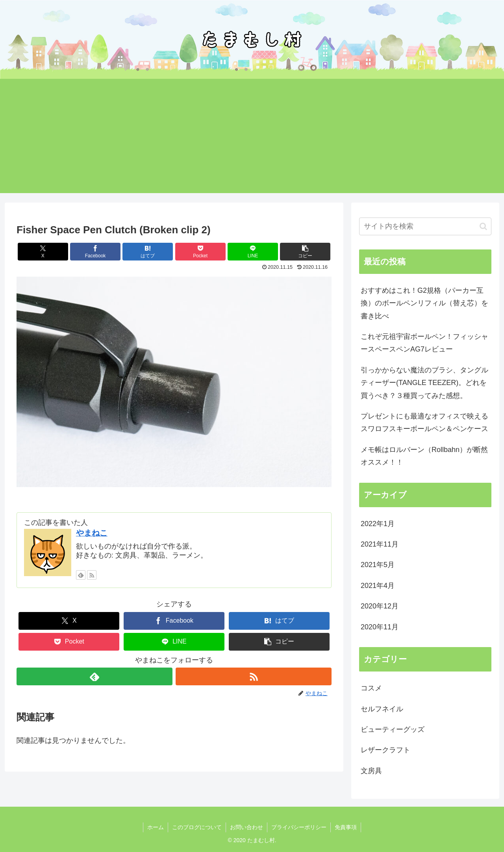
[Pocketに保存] (200, 252)
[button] (305, 252)
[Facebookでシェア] (95, 252)
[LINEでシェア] (253, 252)
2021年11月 (380, 544)
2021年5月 (378, 565)
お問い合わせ (246, 827)
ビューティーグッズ (393, 729)
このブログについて (197, 827)
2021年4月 (378, 586)
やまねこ (92, 533)
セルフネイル (382, 709)
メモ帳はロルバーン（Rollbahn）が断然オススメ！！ (424, 456)
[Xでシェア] (43, 252)
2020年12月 (380, 606)
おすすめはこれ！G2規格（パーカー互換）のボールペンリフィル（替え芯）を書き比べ (424, 303)
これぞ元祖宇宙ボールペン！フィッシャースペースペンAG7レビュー (424, 343)
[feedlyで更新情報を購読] (81, 575)
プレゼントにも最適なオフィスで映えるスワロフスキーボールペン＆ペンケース (424, 422)
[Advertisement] (252, 138)
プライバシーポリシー (299, 827)
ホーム (156, 827)
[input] (425, 226)
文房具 (371, 771)
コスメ (371, 688)
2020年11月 (380, 627)
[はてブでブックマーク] (148, 252)
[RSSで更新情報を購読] (92, 575)
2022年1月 (378, 524)
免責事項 (346, 827)
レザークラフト (385, 750)
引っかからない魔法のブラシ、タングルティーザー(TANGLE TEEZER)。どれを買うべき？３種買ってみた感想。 (424, 383)
